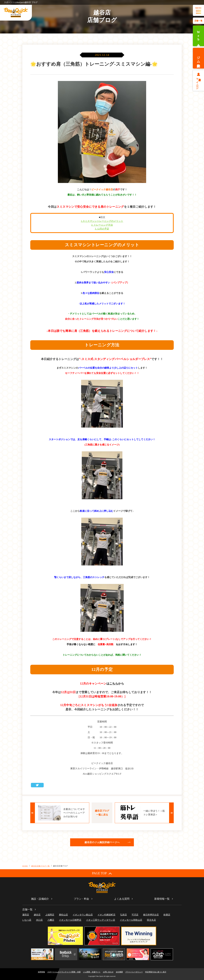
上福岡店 (50, 915)
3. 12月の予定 (102, 229)
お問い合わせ (108, 972)
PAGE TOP (102, 873)
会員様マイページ (199, 82)
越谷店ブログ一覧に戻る (102, 813)
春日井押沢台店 (151, 915)
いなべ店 (27, 920)
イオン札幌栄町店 (106, 915)
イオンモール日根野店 (70, 920)
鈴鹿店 (167, 915)
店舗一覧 (198, 21)
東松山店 (63, 915)
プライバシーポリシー (134, 972)
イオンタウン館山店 (83, 915)
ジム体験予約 (198, 58)
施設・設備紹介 (40, 899)
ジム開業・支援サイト (92, 972)
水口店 (39, 920)
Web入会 (198, 36)
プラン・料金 (81, 899)
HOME (25, 866)
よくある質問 (122, 899)
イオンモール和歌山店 (131, 920)
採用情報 (41, 972)
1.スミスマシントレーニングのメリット (102, 221)
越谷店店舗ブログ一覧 (40, 866)
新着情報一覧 (162, 899)
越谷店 (37, 915)
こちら (114, 684)
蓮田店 (26, 915)
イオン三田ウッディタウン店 (101, 920)
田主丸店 (151, 920)
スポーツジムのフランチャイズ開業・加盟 (64, 972)
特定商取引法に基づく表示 (156, 972)
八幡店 (51, 920)
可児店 (135, 915)
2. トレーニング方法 (102, 225)
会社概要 (119, 972)
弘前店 (124, 915)
